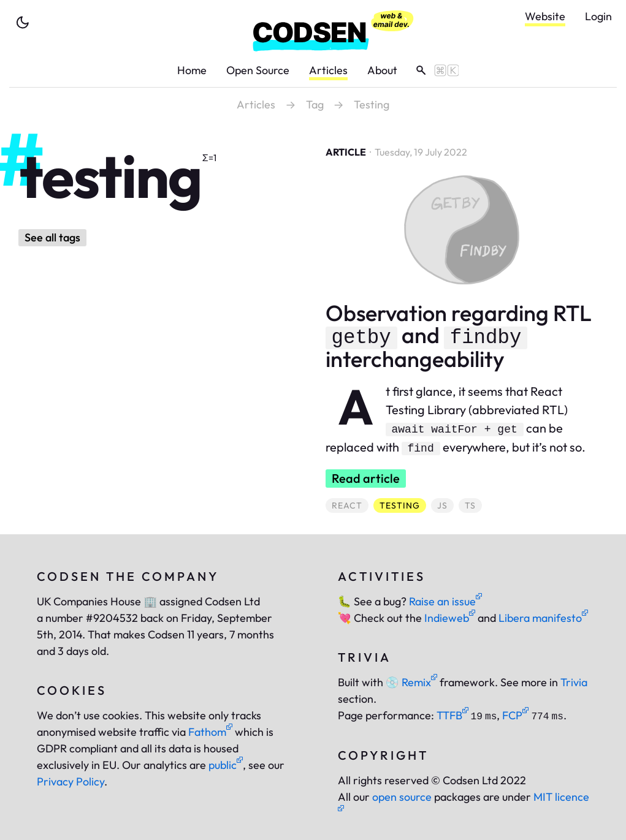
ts (473, 505)
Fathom (210, 732)
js (445, 505)
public (226, 765)
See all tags (52, 237)
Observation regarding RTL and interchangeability (459, 336)
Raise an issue (445, 601)
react (350, 505)
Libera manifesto (543, 618)
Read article (366, 478)
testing (403, 505)
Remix (411, 682)
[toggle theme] (23, 23)
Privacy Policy (71, 781)
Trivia (574, 682)
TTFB (452, 715)
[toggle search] (433, 70)
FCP (515, 715)
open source (402, 797)
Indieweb (450, 618)
